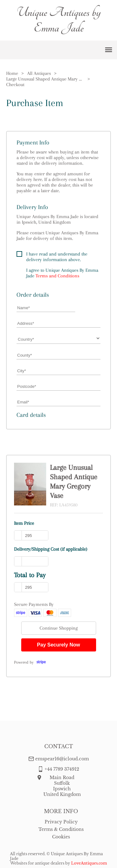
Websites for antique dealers (37, 863)
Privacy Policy (61, 822)
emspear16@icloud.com (62, 759)
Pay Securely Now (59, 645)
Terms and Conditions (57, 276)
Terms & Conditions (61, 829)
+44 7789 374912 (62, 769)
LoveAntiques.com (89, 863)
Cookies (61, 837)
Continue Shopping (59, 628)
